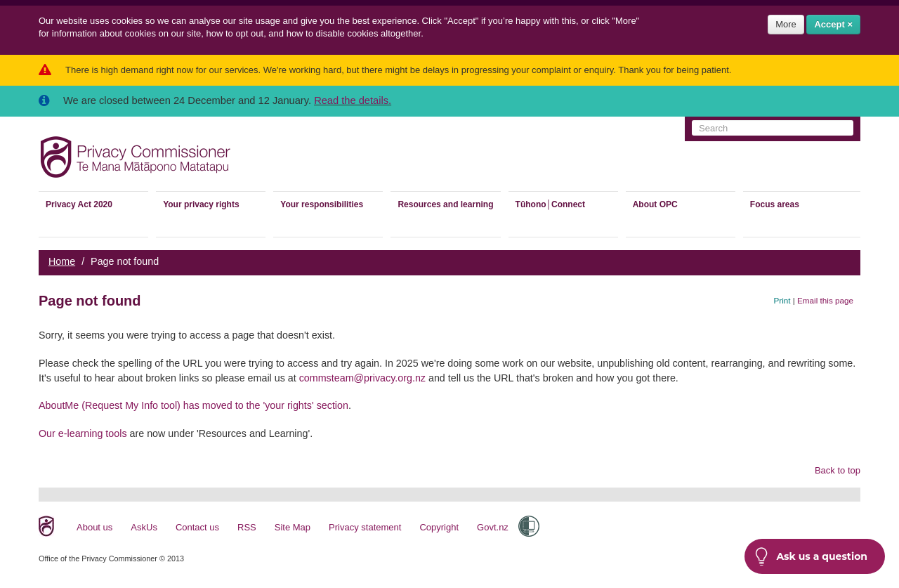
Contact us (197, 527)
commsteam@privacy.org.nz (362, 378)
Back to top (838, 470)
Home (62, 261)
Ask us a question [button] (811, 556)
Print (782, 300)
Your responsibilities (322, 204)
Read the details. (353, 100)
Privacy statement (365, 527)
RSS (247, 527)
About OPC (655, 204)
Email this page (825, 300)
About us (94, 527)
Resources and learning (445, 204)
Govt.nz (493, 527)
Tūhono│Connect (550, 204)
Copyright (439, 527)
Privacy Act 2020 (79, 204)
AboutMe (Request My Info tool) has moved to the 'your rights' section (193, 405)
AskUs (144, 527)
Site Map (293, 527)
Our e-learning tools (83, 433)
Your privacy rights (201, 204)
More (786, 24)
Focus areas (775, 204)
